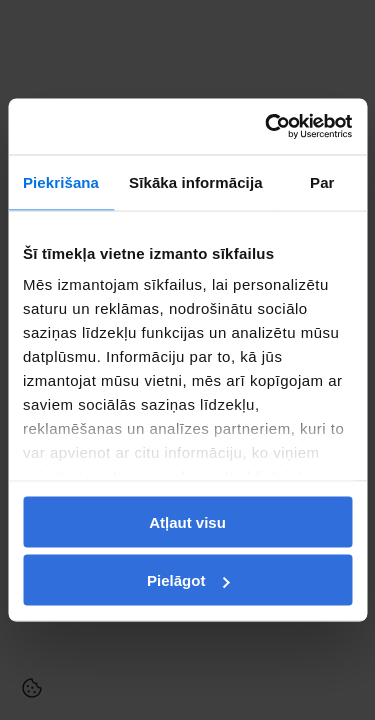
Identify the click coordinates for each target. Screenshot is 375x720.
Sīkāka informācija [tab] (196, 181)
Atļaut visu (187, 521)
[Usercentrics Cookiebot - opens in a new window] (267, 127)
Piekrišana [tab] (61, 181)
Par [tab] (322, 181)
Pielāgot (188, 580)
